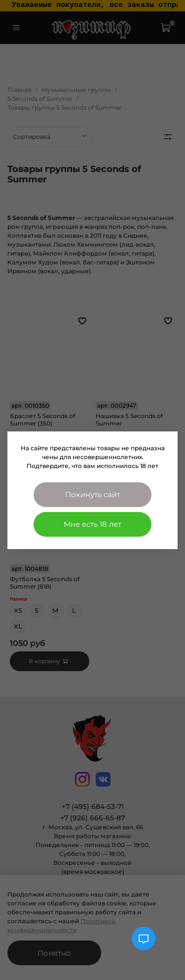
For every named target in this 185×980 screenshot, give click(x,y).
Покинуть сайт (93, 494)
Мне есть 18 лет (92, 524)
